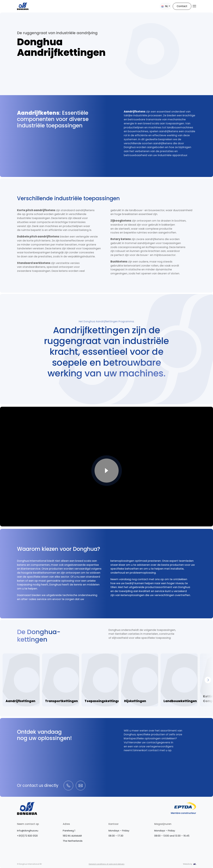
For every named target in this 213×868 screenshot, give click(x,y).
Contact (182, 6)
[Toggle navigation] (194, 6)
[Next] (208, 680)
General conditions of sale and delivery (106, 864)
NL (165, 6)
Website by (188, 864)
